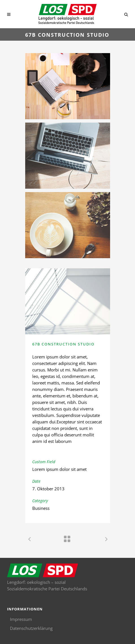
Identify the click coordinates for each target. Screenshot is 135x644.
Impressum (21, 619)
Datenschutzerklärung (31, 628)
